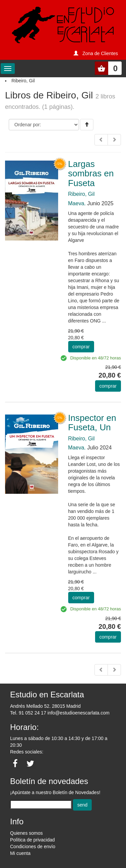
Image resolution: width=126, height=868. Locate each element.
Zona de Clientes (100, 53)
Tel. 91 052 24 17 (28, 713)
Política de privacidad (32, 840)
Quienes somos (26, 833)
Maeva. (77, 203)
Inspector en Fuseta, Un (92, 423)
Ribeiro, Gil (81, 194)
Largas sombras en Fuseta (91, 173)
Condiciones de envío (33, 847)
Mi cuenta (20, 853)
